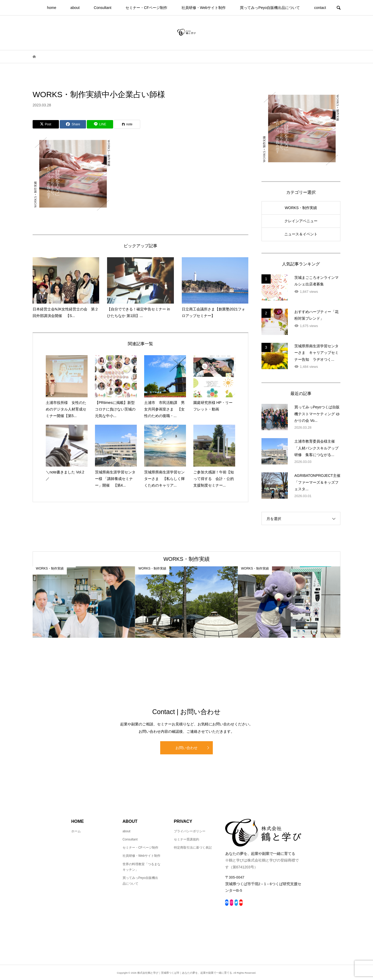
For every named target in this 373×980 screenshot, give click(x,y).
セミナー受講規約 (186, 839)
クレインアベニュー (301, 221)
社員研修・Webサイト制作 (204, 8)
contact (320, 8)
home (52, 8)
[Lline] (100, 124)
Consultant (103, 8)
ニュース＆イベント (301, 234)
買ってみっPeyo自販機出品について (270, 8)
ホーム (76, 831)
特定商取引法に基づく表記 (193, 848)
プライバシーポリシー (190, 831)
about (75, 8)
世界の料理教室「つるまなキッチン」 (142, 867)
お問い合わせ (186, 748)
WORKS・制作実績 (301, 208)
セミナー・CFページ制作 (146, 8)
